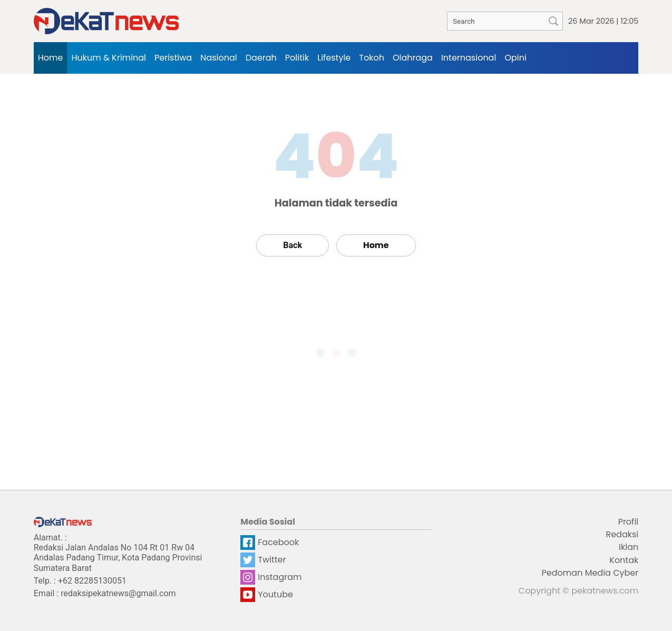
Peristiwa (173, 58)
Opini (515, 58)
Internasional (469, 58)
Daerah (261, 58)
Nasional (219, 58)
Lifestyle (334, 58)
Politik (297, 58)
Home (51, 58)
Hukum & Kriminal (109, 58)
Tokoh (372, 58)
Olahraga (413, 58)
